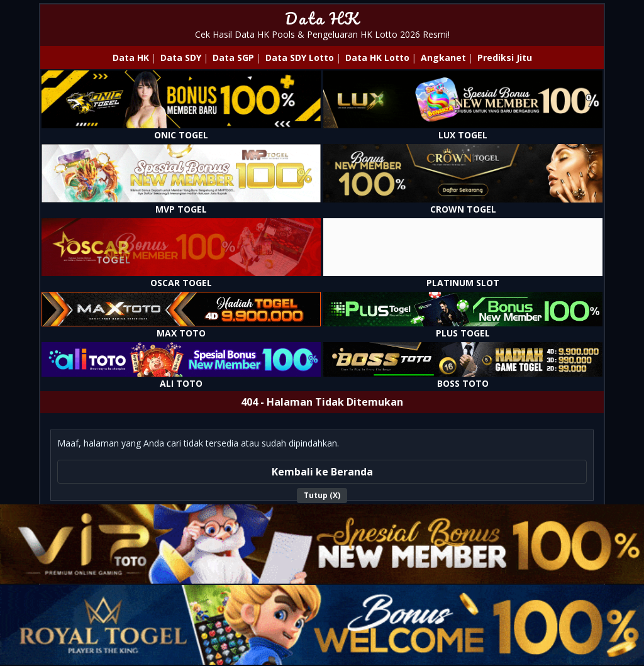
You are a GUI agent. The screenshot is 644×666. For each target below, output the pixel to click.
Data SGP (233, 58)
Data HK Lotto (377, 58)
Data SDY (181, 58)
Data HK (322, 18)
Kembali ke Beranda (322, 472)
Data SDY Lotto (300, 58)
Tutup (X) (322, 495)
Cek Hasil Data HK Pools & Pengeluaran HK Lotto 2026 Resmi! (322, 34)
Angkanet (443, 58)
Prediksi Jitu (505, 58)
